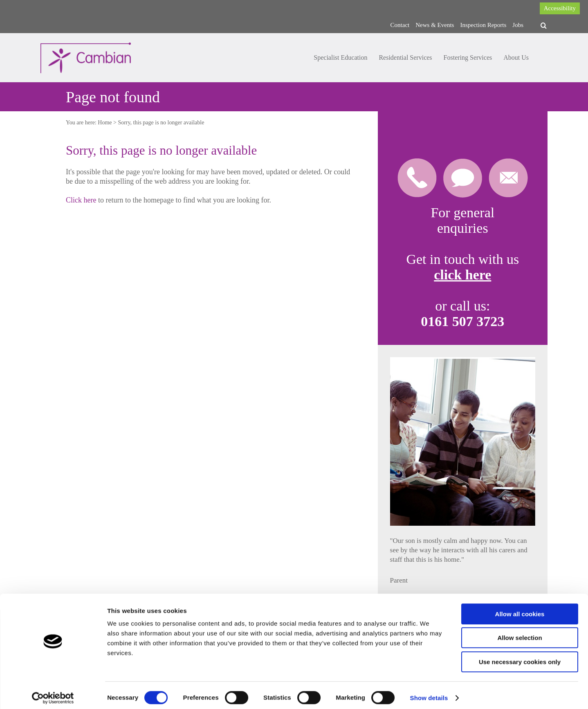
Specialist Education (340, 57)
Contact (400, 25)
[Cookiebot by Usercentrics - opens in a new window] (53, 693)
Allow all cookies (520, 609)
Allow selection (520, 633)
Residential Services (405, 57)
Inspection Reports (483, 25)
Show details (429, 693)
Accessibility (560, 8)
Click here (81, 200)
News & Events (435, 25)
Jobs (518, 25)
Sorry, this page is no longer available (161, 123)
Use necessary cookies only (520, 657)
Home (105, 123)
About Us (516, 57)
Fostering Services (468, 57)
